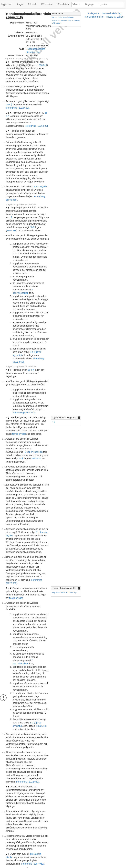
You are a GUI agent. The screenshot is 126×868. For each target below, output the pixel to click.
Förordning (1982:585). (34, 130)
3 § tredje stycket (64, 570)
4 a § (9, 241)
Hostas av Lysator (92, 866)
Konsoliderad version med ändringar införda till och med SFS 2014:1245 (48, 744)
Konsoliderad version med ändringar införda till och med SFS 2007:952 (48, 702)
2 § (8, 42)
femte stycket (19, 286)
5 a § (9, 387)
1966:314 (18, 45)
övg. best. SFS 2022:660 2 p (89, 392)
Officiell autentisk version (24, 816)
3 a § (55, 300)
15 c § (52, 68)
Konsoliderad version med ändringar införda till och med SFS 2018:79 (47, 799)
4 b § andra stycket (22, 351)
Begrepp (90, 4)
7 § (8, 558)
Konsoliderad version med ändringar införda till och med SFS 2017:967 (48, 765)
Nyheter (103, 4)
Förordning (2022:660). (38, 71)
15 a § (48, 76)
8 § (8, 570)
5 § (71, 141)
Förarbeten (47, 4)
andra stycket (40, 124)
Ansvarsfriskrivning (50, 866)
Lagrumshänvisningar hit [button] (89, 276)
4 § (8, 138)
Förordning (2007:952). (38, 271)
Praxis (77, 4)
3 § (8, 88)
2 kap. (34, 191)
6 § (8, 517)
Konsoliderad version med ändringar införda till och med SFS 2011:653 (48, 723)
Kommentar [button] (82, 14)
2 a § (9, 76)
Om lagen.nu (32, 866)
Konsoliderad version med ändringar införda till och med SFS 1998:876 (48, 681)
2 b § (15, 151)
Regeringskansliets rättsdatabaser (43, 32)
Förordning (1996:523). (59, 83)
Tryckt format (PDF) (21, 677)
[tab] (100, 14)
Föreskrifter (63, 4)
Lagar (20, 4)
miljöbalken (43, 191)
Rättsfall (32, 4)
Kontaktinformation (71, 866)
